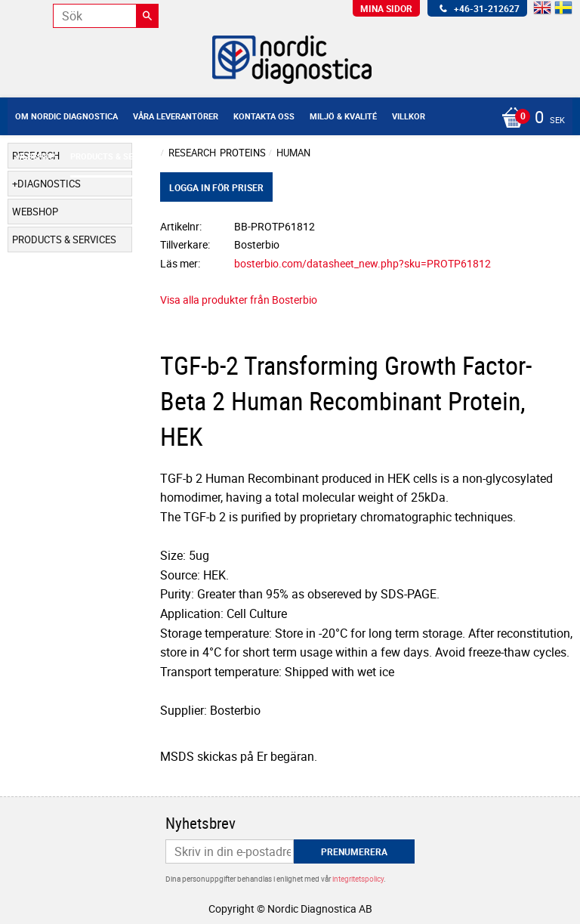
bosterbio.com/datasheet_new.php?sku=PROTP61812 (362, 263)
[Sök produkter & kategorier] (106, 16)
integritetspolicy (358, 879)
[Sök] (147, 16)
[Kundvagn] (286, 119)
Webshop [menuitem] (35, 156)
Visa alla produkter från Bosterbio (239, 300)
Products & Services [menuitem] (116, 156)
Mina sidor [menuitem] (386, 8)
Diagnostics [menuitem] (49, 184)
